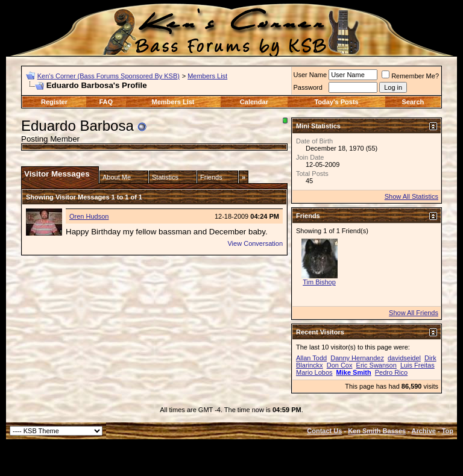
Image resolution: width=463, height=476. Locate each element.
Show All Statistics (411, 196)
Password (308, 87)
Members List (207, 76)
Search (413, 102)
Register (54, 102)
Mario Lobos (314, 372)
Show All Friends (414, 313)
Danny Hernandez (357, 358)
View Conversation (255, 243)
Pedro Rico (391, 372)
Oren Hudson (89, 216)
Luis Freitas (417, 365)
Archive (424, 431)
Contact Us (324, 431)
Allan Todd (311, 358)
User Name (310, 75)
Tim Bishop (319, 282)
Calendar (254, 102)
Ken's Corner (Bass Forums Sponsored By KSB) (109, 76)
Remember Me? (410, 76)
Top (448, 431)
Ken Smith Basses (377, 431)
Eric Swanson (376, 365)
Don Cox (340, 365)
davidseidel (404, 358)
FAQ (106, 102)
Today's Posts (336, 102)
